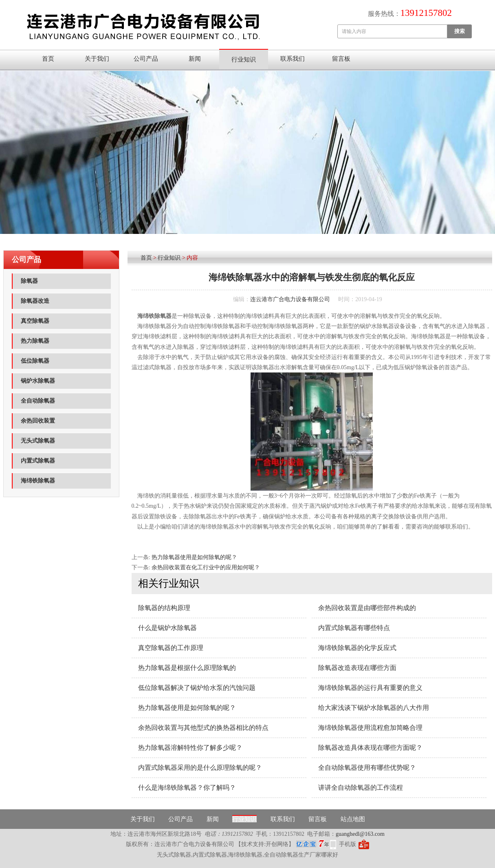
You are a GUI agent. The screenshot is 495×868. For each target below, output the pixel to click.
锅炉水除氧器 (38, 381)
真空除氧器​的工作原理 (171, 648)
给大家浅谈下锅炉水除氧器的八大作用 (374, 708)
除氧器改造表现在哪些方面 (357, 668)
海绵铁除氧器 (38, 481)
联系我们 (293, 59)
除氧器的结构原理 (164, 608)
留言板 (341, 59)
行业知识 (244, 59)
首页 (48, 59)
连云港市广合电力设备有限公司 (290, 299)
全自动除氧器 (38, 401)
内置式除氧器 (38, 461)
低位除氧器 (35, 361)
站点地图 (353, 819)
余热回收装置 (38, 421)
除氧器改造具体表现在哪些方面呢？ (370, 748)
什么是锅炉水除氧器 (167, 628)
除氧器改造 (35, 301)
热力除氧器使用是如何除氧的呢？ (194, 557)
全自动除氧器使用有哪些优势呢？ (367, 768)
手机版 (348, 844)
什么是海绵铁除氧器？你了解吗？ (187, 788)
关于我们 (97, 59)
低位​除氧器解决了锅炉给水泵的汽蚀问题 (197, 688)
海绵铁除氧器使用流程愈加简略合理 (370, 728)
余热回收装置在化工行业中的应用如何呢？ (206, 567)
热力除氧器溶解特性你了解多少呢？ (190, 748)
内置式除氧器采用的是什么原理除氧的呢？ (200, 768)
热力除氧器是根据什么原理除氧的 (187, 668)
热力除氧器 (35, 341)
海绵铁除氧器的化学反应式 (357, 648)
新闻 (195, 59)
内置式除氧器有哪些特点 (354, 628)
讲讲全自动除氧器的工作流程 (361, 788)
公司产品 (146, 59)
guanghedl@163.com (360, 834)
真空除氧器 (35, 321)
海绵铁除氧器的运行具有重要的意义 (370, 688)
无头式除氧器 (38, 441)
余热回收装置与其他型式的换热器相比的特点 (203, 728)
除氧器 (29, 281)
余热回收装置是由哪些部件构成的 (367, 608)
